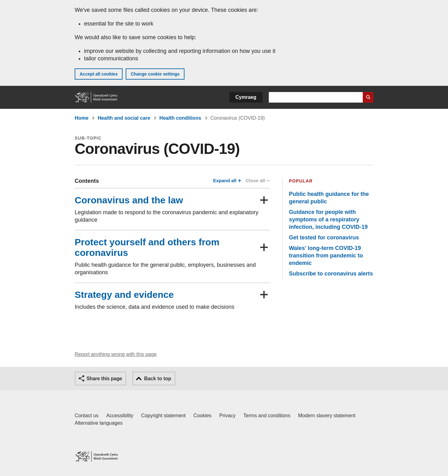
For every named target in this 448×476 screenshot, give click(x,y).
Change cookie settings (155, 74)
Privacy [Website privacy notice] (227, 416)
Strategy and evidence (124, 295)
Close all (257, 180)
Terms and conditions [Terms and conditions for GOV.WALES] (267, 416)
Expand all (227, 180)
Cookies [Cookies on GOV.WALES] (203, 416)
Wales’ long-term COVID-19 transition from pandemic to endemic (326, 256)
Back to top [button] (158, 379)
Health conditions (180, 118)
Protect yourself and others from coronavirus (147, 247)
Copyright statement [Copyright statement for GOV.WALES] (163, 416)
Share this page (104, 379)
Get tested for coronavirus (324, 238)
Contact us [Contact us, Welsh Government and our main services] (86, 416)
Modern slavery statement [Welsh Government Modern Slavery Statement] (327, 416)
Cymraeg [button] (246, 97)
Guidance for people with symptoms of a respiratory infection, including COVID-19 (328, 220)
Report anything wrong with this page (116, 354)
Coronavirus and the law (129, 200)
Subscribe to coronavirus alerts (331, 274)
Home (82, 118)
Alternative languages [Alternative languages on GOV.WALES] (99, 423)
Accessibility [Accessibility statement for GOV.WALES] (120, 416)
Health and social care (124, 118)
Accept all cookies (99, 74)
